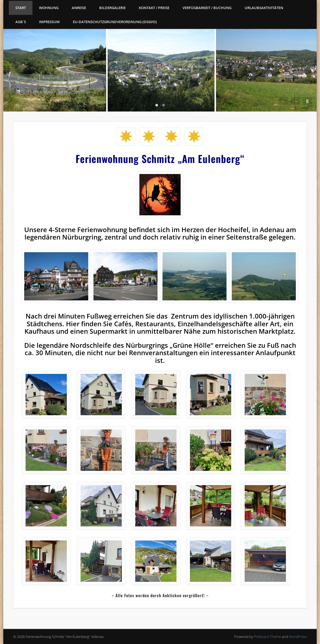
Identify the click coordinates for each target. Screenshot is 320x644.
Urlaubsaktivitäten (264, 8)
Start (21, 8)
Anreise (79, 8)
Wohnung (49, 8)
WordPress (298, 637)
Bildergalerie (112, 8)
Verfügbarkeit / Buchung (207, 8)
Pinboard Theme (267, 637)
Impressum (49, 22)
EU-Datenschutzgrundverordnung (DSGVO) (115, 22)
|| (307, 101)
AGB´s (21, 22)
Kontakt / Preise (154, 8)
